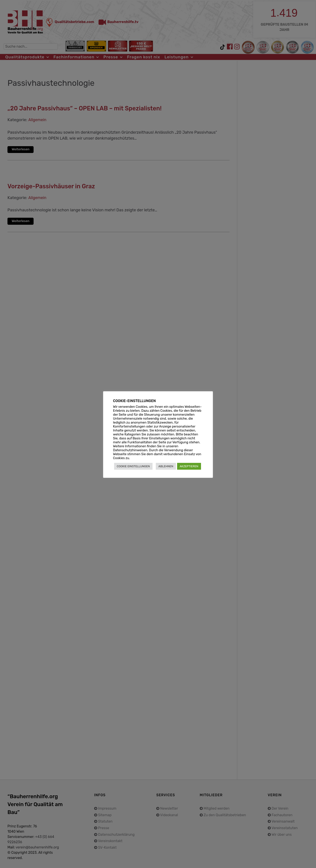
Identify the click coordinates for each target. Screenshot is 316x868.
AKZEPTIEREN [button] (189, 466)
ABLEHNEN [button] (166, 466)
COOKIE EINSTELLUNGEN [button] (133, 466)
